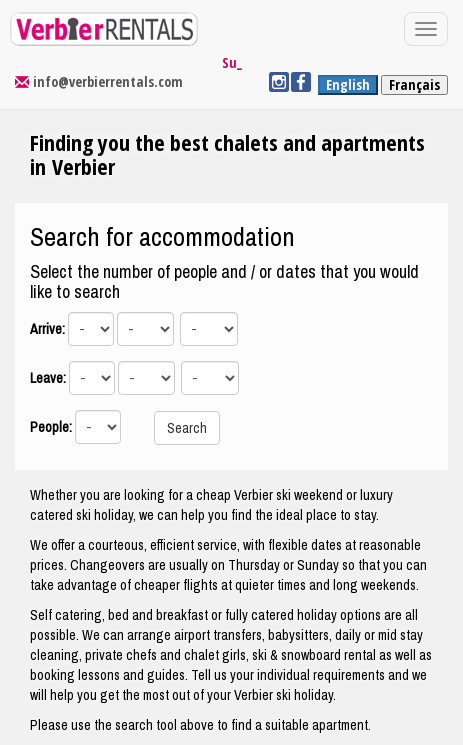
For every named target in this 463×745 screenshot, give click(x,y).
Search (187, 428)
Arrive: (47, 329)
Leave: (48, 378)
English (348, 84)
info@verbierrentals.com (108, 81)
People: (51, 427)
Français (414, 84)
